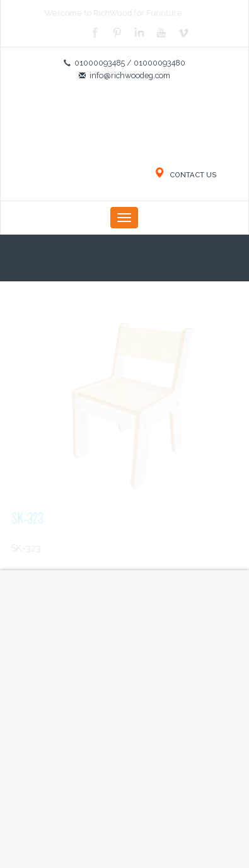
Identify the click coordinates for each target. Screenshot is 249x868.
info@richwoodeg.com (130, 75)
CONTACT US (185, 175)
